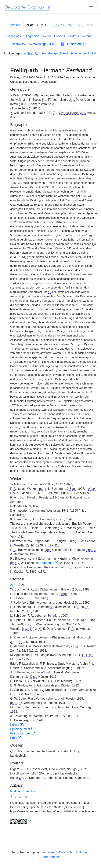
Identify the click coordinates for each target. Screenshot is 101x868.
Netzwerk (37, 44)
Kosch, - (21, 733)
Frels (14, 738)
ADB (13, 585)
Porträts (74, 36)
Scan (29, 54)
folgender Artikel (83, 53)
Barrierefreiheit (50, 857)
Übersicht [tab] (14, 25)
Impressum (49, 852)
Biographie (32, 36)
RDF (54, 44)
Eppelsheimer (20, 729)
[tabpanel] (50, 430)
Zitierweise (19, 44)
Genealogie (14, 36)
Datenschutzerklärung (74, 852)
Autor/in (87, 36)
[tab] (36, 25)
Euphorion (47, 563)
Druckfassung (73, 44)
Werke (47, 36)
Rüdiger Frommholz (23, 791)
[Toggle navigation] (91, 7)
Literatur (60, 36)
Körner (15, 725)
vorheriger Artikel (55, 53)
